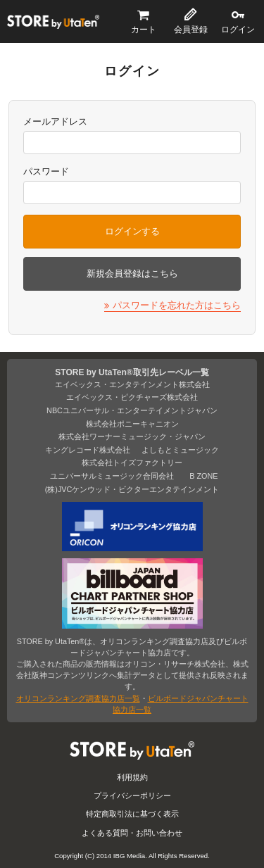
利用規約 (132, 777)
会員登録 (191, 30)
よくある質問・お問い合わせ (132, 833)
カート (144, 30)
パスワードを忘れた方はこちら (177, 305)
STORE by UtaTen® (53, 22)
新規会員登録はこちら (132, 273)
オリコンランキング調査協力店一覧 (78, 698)
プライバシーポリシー (132, 795)
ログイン (238, 30)
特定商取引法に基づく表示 (132, 814)
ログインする (132, 231)
